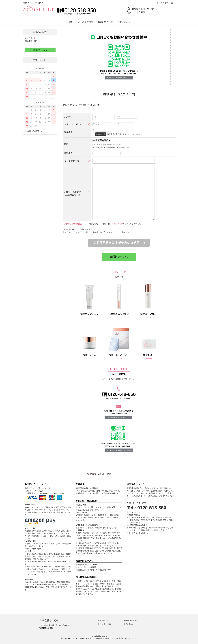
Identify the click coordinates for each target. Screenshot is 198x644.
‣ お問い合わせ (128, 624)
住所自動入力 (101, 134)
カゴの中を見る (40, 50)
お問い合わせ (124, 22)
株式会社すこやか (49, 620)
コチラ (96, 105)
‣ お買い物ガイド (103, 620)
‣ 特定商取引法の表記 (130, 620)
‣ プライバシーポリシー (105, 624)
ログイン (153, 9)
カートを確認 (139, 12)
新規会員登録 (138, 9)
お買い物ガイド (105, 22)
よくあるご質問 (86, 22)
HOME (70, 22)
